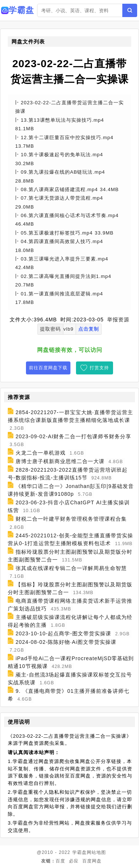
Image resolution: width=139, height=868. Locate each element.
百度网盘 (92, 861)
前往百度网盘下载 (48, 368)
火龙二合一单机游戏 (41, 453)
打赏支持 (99, 368)
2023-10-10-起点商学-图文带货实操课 (63, 633)
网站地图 (96, 852)
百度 (60, 861)
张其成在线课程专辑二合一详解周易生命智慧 (71, 568)
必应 (74, 861)
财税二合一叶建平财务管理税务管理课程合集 (71, 519)
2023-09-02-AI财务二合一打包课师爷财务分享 (74, 436)
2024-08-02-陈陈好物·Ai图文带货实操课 (66, 642)
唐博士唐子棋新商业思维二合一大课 (60, 461)
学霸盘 (80, 852)
